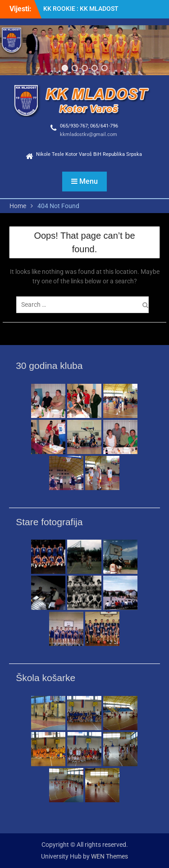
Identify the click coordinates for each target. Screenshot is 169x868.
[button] (64, 68)
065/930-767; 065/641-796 (89, 126)
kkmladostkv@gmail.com (89, 134)
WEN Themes (110, 856)
